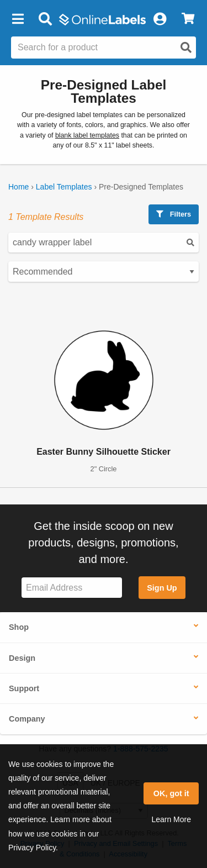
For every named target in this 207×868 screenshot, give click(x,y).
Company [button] (27, 719)
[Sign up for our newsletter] (72, 588)
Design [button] (22, 658)
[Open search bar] (45, 19)
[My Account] (160, 19)
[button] (18, 19)
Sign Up (162, 588)
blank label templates (87, 135)
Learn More (171, 819)
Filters (174, 214)
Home (18, 187)
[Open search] (186, 48)
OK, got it (171, 793)
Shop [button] (19, 627)
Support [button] (24, 688)
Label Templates (64, 187)
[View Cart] (188, 19)
